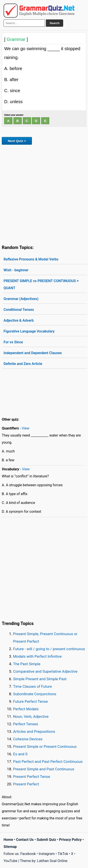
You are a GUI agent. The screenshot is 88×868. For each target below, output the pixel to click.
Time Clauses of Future (32, 686)
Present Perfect (26, 784)
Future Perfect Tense (30, 701)
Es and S (20, 754)
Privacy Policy (70, 840)
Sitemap (10, 847)
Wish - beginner (16, 270)
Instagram (47, 854)
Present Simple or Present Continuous (45, 746)
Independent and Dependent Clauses (33, 353)
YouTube (10, 861)
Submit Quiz (46, 840)
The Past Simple (27, 664)
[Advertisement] (44, 194)
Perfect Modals (26, 709)
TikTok (63, 854)
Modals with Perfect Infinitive (37, 656)
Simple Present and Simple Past (40, 679)
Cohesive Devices (28, 739)
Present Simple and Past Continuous (44, 769)
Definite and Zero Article (23, 364)
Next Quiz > (17, 141)
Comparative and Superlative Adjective (45, 671)
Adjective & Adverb (19, 320)
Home (8, 840)
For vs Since (13, 342)
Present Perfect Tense (31, 777)
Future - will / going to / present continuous (49, 649)
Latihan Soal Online (52, 861)
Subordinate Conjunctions (35, 694)
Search (55, 23)
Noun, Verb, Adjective (31, 716)
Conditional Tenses (19, 310)
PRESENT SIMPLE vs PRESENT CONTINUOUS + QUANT (41, 284)
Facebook (28, 854)
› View (24, 428)
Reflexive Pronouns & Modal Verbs (31, 259)
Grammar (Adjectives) (21, 299)
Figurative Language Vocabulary (29, 331)
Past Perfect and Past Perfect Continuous (48, 762)
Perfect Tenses (26, 724)
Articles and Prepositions (34, 731)
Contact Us (25, 840)
